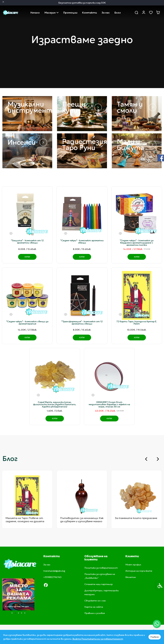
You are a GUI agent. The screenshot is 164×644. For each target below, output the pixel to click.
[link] (157, 624)
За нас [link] (106, 13)
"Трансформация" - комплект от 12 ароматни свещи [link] (82, 323)
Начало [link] (35, 13)
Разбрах (155, 637)
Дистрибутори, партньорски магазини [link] (102, 592)
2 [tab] (15, 613)
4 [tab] (22, 613)
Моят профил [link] (133, 565)
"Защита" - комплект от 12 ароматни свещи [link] (27, 242)
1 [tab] (12, 613)
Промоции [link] (70, 13)
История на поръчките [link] (139, 571)
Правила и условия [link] (95, 613)
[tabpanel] (18, 594)
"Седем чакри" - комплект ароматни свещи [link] (82, 242)
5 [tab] (25, 613)
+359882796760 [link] (52, 577)
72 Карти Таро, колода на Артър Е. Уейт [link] (137, 323)
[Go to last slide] (146, 459)
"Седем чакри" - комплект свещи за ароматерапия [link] (27, 323)
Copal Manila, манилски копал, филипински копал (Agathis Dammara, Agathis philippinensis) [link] (55, 404)
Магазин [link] (51, 13)
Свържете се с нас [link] (90, 13)
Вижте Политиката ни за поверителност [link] (98, 639)
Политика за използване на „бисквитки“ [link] (100, 576)
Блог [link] (118, 13)
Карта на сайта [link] (94, 607)
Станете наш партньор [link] (99, 584)
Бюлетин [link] (131, 577)
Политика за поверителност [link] (101, 568)
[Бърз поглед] (11, 234)
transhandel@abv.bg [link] (54, 571)
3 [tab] (18, 613)
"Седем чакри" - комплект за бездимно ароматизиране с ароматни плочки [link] (137, 243)
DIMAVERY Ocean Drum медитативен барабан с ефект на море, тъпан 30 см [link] (109, 404)
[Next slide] (158, 459)
